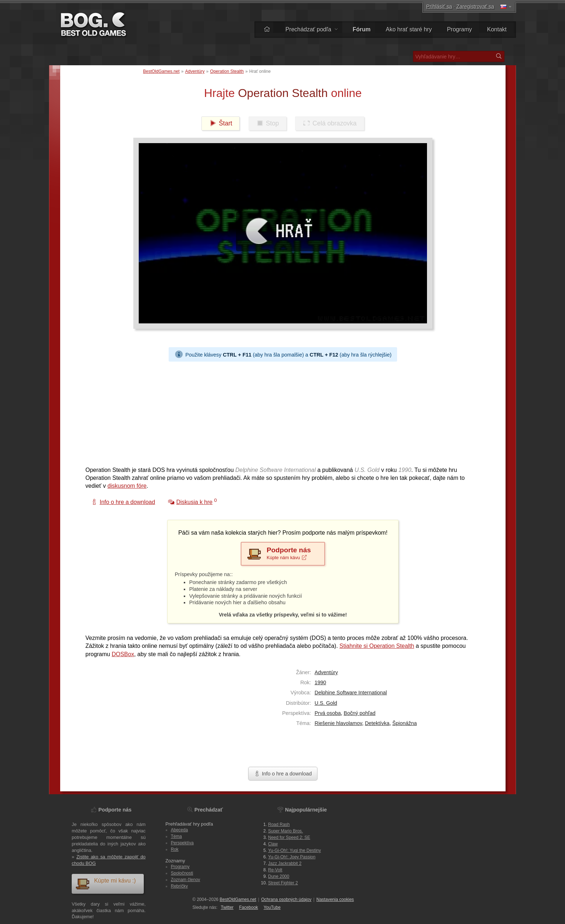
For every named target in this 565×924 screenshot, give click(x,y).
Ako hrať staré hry (409, 29)
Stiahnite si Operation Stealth (377, 646)
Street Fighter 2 (283, 883)
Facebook (248, 907)
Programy (459, 29)
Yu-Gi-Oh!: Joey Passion (292, 857)
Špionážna (405, 723)
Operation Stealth (227, 71)
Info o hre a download (283, 774)
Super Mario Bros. (286, 831)
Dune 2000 (279, 876)
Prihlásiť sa (439, 6)
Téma (176, 836)
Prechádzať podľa (312, 29)
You (272, 907)
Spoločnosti (182, 873)
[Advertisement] (280, 412)
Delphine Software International (351, 693)
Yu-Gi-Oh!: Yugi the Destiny (295, 850)
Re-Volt (275, 870)
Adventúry (195, 71)
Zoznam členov (185, 880)
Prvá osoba (328, 713)
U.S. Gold (326, 703)
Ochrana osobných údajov (286, 899)
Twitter (227, 907)
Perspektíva (182, 843)
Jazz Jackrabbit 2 (285, 863)
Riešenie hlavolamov (338, 723)
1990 (320, 682)
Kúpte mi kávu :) (106, 883)
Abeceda (179, 830)
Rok (175, 849)
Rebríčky (179, 886)
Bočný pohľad (360, 713)
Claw (273, 844)
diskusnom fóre (127, 486)
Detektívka (377, 723)
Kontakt (497, 29)
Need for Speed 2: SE (289, 837)
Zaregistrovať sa (475, 6)
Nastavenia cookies (335, 899)
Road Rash (279, 824)
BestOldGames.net (161, 71)
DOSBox (123, 654)
